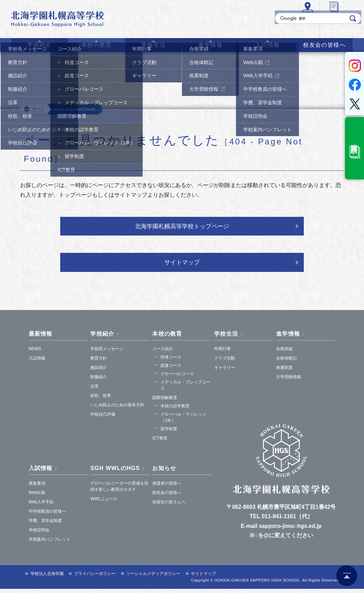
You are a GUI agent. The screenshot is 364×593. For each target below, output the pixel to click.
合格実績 (284, 353)
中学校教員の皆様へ (47, 515)
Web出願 (37, 497)
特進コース (171, 361)
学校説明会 (39, 534)
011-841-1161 (279, 521)
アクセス (209, 28)
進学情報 (210, 45)
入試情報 (267, 45)
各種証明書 (248, 28)
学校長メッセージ (107, 353)
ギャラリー (225, 372)
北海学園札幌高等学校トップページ (182, 227)
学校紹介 (39, 45)
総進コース (171, 370)
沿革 (94, 390)
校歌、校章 (101, 400)
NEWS (35, 353)
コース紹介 (163, 353)
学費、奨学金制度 (45, 525)
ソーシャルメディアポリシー (153, 578)
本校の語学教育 (175, 410)
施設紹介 (99, 372)
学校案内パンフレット (49, 543)
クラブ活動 (225, 362)
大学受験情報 (289, 381)
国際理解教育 (165, 402)
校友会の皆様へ (324, 45)
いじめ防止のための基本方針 (117, 409)
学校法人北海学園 (47, 578)
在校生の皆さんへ (169, 506)
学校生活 (153, 45)
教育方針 (99, 362)
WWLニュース (104, 503)
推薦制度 (284, 372)
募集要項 (37, 487)
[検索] (308, 25)
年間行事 (222, 353)
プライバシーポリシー (95, 578)
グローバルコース (177, 378)
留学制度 (169, 433)
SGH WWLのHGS (115, 472)
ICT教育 (160, 442)
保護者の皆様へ (167, 487)
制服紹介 (99, 381)
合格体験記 (286, 362)
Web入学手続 (41, 506)
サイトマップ (182, 266)
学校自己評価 (103, 418)
